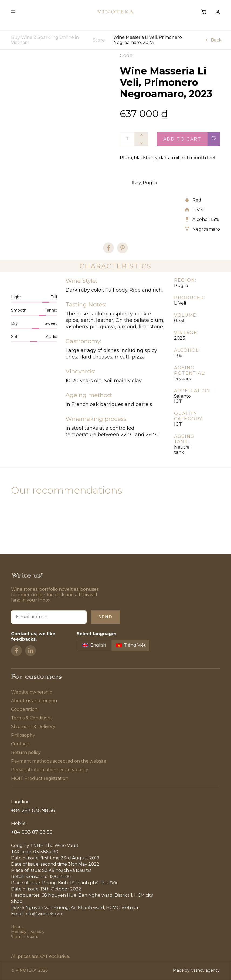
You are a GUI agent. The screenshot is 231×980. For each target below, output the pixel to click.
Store (99, 40)
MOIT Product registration (40, 778)
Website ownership (32, 692)
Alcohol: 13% (206, 219)
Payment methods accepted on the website (59, 761)
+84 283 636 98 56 (33, 811)
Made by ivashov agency (196, 970)
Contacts (21, 744)
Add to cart (182, 139)
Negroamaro (206, 229)
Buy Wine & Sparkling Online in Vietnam (45, 40)
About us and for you (34, 701)
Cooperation (24, 709)
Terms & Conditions (32, 718)
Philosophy (23, 735)
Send (105, 617)
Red (197, 200)
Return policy (26, 752)
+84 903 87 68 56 (32, 832)
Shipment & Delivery (33, 727)
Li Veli (198, 210)
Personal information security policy (50, 770)
